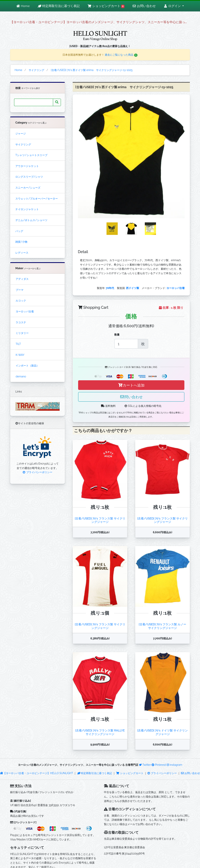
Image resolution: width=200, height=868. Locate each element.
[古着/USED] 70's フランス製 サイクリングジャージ (100, 520)
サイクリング (23, 144)
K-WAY (20, 355)
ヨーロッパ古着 (25, 311)
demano (21, 376)
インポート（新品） (27, 365)
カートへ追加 (131, 385)
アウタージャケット (27, 166)
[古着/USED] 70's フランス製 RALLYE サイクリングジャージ (101, 732)
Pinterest (159, 765)
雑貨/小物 (21, 242)
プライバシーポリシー (37, 472)
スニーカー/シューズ (28, 188)
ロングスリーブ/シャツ (29, 177)
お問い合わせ (190, 773)
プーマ (20, 290)
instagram (174, 765)
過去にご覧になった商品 (121, 55)
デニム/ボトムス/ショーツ (31, 220)
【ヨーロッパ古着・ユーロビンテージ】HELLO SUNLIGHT (36, 773)
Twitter (145, 765)
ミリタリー (22, 333)
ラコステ (21, 322)
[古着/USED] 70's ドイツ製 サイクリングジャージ (162, 732)
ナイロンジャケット (27, 209)
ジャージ (21, 133)
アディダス (22, 279)
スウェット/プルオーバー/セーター (37, 198)
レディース (22, 253)
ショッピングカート (130, 773)
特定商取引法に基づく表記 (95, 773)
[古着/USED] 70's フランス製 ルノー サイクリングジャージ (164, 626)
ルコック (21, 300)
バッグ (19, 231)
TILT (18, 344)
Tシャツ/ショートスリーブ (31, 155)
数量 (117, 335)
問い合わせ (131, 397)
